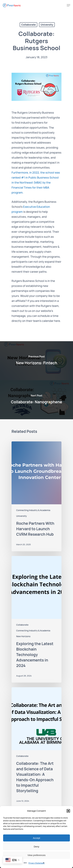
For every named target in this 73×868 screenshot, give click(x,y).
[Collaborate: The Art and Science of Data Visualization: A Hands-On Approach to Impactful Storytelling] (36, 748)
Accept (36, 838)
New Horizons (23, 636)
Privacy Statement (36, 863)
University (47, 25)
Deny (36, 847)
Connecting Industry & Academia (33, 510)
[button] (68, 811)
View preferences (36, 855)
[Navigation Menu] (68, 5)
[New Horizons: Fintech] (36, 361)
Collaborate (28, 25)
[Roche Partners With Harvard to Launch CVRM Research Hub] (36, 496)
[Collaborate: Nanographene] (36, 400)
